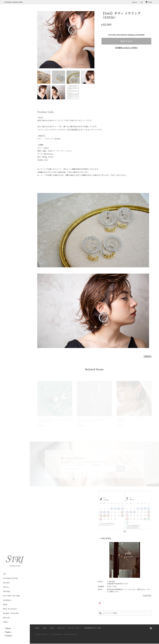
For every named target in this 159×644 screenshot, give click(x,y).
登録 (120, 469)
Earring (7, 592)
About (135, 2)
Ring (5, 605)
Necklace (7, 600)
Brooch (6, 618)
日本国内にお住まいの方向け (126, 48)
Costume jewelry (11, 578)
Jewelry (7, 583)
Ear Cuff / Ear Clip (11, 596)
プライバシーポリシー (75, 628)
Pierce (6, 587)
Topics (8, 632)
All (4, 574)
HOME (37, 628)
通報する (148, 357)
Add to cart (126, 41)
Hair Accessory (10, 609)
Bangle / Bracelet (11, 613)
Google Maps (147, 596)
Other (6, 622)
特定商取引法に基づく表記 (93, 628)
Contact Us (61, 628)
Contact (9, 636)
